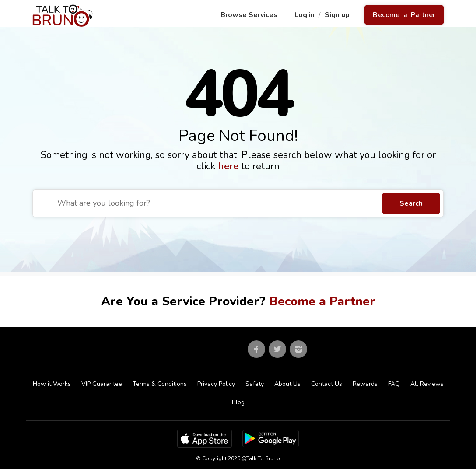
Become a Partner (404, 15)
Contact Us (327, 384)
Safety (255, 384)
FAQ (394, 384)
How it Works (52, 384)
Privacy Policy (216, 384)
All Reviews (427, 384)
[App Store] (205, 438)
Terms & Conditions (160, 384)
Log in (305, 15)
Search (411, 203)
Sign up (338, 15)
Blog (238, 402)
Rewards (365, 384)
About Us (287, 384)
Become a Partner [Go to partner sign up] (322, 301)
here (229, 166)
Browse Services (250, 15)
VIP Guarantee (102, 384)
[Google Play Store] (271, 438)
